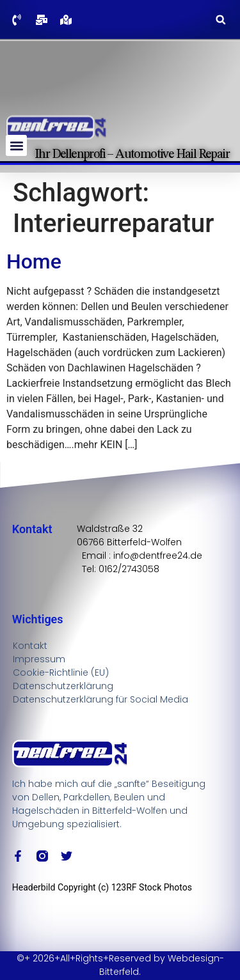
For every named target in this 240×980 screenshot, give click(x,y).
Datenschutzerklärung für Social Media (100, 699)
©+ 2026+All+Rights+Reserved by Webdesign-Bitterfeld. (120, 965)
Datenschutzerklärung (63, 686)
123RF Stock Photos (152, 887)
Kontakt (30, 646)
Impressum (39, 659)
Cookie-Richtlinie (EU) (61, 673)
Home (34, 261)
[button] (220, 19)
